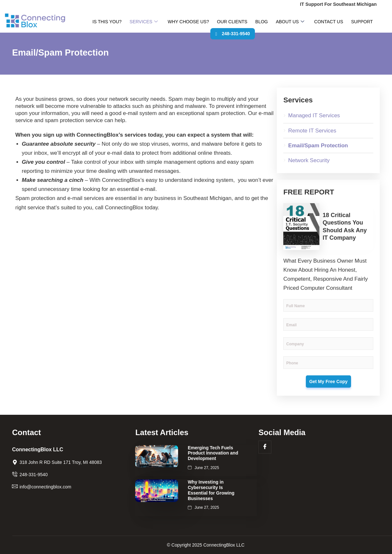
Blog (246, 22)
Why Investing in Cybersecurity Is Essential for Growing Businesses (211, 490)
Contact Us (303, 22)
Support (331, 22)
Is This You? (113, 22)
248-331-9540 (368, 22)
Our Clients (222, 22)
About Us (269, 22)
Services (145, 22)
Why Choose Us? (184, 22)
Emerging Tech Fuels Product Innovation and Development (213, 453)
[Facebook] (265, 447)
